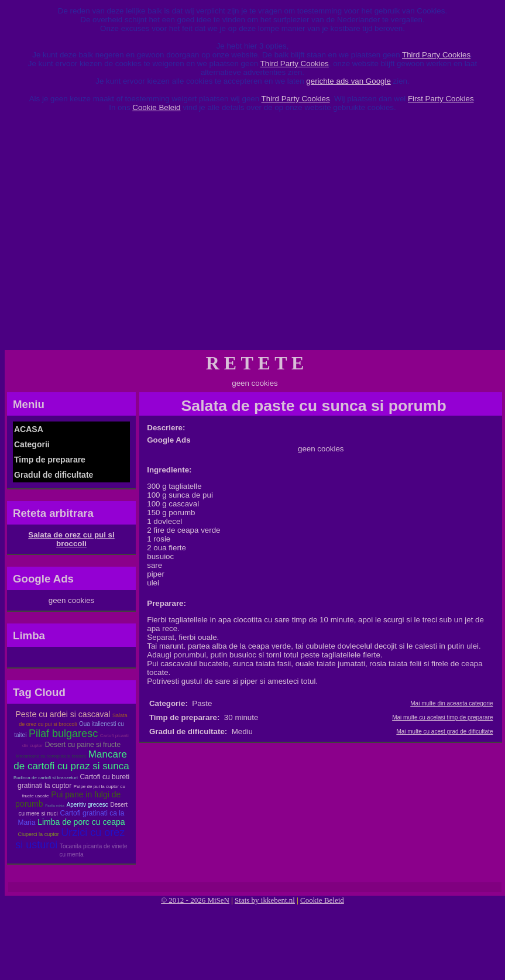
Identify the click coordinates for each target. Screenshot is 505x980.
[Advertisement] (124, 235)
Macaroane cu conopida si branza (51, 756)
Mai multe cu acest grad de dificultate (444, 731)
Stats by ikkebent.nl (265, 900)
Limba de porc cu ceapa (81, 822)
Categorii (32, 444)
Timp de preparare (50, 460)
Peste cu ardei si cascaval (63, 714)
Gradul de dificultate (54, 475)
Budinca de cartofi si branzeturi (46, 778)
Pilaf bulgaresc (63, 734)
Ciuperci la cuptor (39, 834)
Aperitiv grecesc (87, 805)
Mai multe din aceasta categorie (451, 703)
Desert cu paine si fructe (83, 745)
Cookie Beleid (156, 107)
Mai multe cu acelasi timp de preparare (442, 717)
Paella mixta (55, 806)
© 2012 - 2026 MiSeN (195, 900)
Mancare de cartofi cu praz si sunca (71, 760)
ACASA (29, 429)
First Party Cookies (441, 99)
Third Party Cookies (436, 55)
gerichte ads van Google (348, 81)
